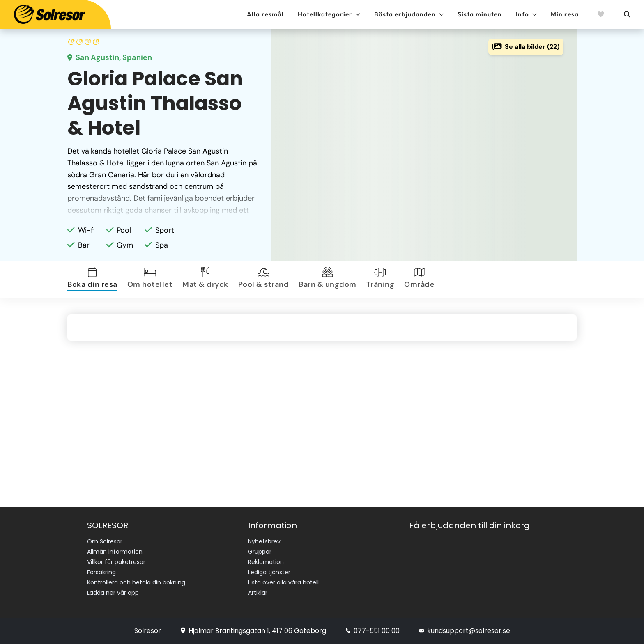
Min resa (565, 14)
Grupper (260, 552)
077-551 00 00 (373, 631)
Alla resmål (265, 14)
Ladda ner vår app (113, 593)
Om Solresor (105, 541)
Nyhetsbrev (264, 541)
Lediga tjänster (269, 572)
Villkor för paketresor (116, 562)
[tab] (94, 279)
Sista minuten (480, 14)
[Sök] (627, 14)
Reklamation (266, 562)
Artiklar (258, 593)
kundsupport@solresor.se (465, 631)
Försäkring (101, 572)
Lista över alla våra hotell (283, 582)
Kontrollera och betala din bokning (136, 582)
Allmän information (115, 552)
